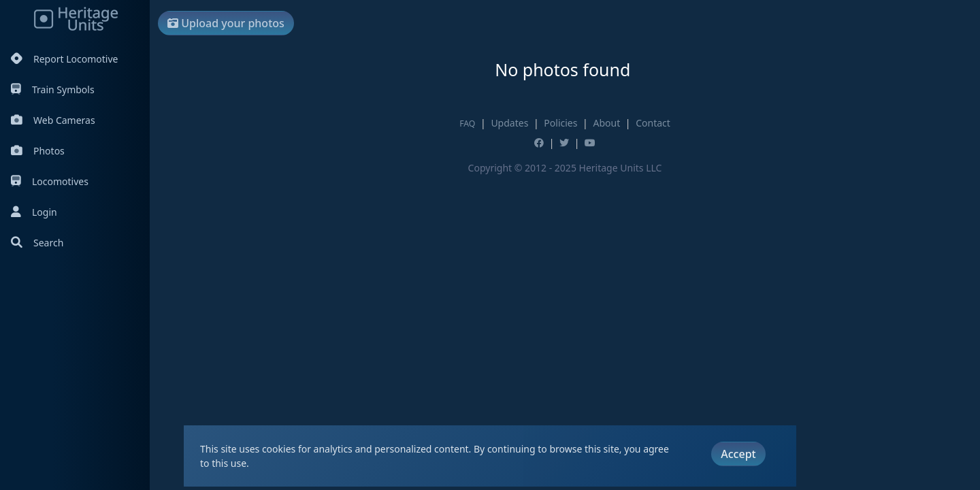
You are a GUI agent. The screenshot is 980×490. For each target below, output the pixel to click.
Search (37, 243)
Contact (653, 123)
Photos (38, 151)
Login (34, 212)
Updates (509, 123)
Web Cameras (53, 120)
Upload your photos (226, 23)
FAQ (467, 124)
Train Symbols (53, 89)
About (606, 123)
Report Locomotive (64, 59)
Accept (738, 454)
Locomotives (50, 181)
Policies (560, 123)
